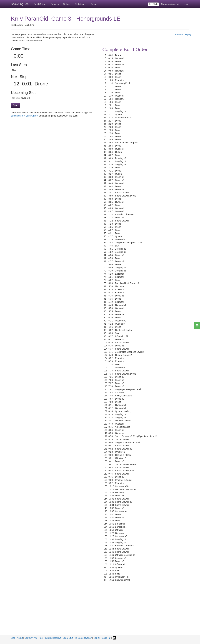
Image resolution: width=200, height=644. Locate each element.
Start (15, 105)
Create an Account (170, 4)
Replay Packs (100, 638)
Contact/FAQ (31, 638)
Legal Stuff (68, 638)
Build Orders (40, 4)
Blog (13, 638)
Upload (67, 4)
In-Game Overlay (83, 638)
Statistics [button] (80, 4)
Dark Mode (153, 4)
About (20, 638)
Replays (55, 4)
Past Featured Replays (50, 638)
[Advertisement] (100, 611)
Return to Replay (183, 34)
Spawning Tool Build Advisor (25, 116)
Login (186, 4)
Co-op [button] (95, 4)
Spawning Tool (20, 4)
